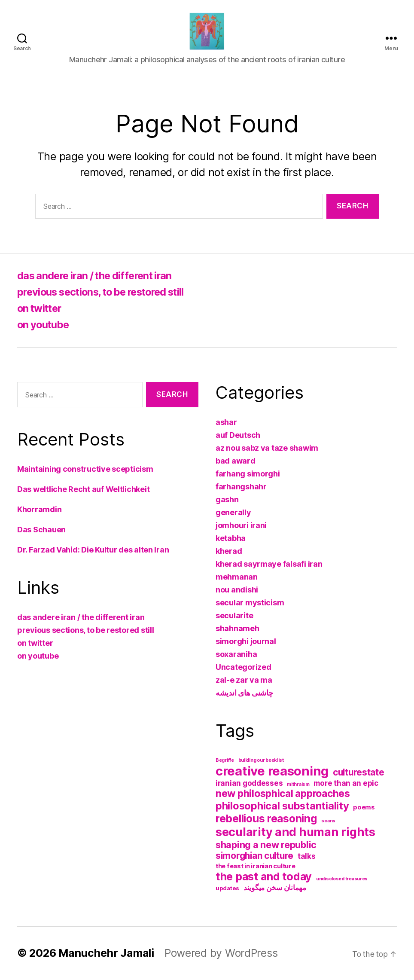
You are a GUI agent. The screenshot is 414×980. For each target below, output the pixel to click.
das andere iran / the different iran (98, 276)
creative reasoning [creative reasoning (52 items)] (272, 771)
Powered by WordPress (222, 953)
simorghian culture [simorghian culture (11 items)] (254, 856)
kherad (229, 551)
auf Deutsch (238, 435)
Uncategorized (244, 667)
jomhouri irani (241, 525)
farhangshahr (241, 487)
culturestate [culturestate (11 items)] (359, 772)
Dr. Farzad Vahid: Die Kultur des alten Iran (93, 550)
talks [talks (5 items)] (307, 856)
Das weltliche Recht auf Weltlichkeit (83, 489)
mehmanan (237, 577)
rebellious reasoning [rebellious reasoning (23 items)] (266, 818)
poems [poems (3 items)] (364, 807)
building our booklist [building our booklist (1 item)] (261, 760)
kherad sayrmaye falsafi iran (269, 564)
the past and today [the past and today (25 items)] (264, 876)
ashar (226, 422)
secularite (234, 615)
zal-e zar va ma (244, 680)
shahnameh (237, 628)
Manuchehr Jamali (107, 953)
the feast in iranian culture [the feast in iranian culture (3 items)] (255, 866)
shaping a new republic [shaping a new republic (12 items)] (266, 845)
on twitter (41, 308)
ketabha (231, 538)
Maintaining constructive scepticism (85, 469)
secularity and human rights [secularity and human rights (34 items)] (295, 832)
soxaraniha (236, 654)
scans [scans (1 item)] (328, 821)
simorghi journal (246, 641)
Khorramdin (39, 509)
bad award (236, 461)
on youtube (44, 325)
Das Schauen (41, 530)
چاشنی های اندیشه (244, 693)
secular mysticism (250, 603)
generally (233, 512)
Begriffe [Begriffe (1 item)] (225, 760)
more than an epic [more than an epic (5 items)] (346, 783)
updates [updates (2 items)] (227, 888)
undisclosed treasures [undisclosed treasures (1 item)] (342, 879)
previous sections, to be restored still (106, 292)
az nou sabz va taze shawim (267, 448)
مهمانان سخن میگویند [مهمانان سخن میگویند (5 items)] (275, 888)
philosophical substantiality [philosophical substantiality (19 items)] (282, 806)
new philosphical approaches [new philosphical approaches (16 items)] (283, 794)
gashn (227, 499)
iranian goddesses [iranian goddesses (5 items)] (249, 783)
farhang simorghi (248, 474)
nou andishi (237, 590)
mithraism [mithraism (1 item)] (298, 784)
